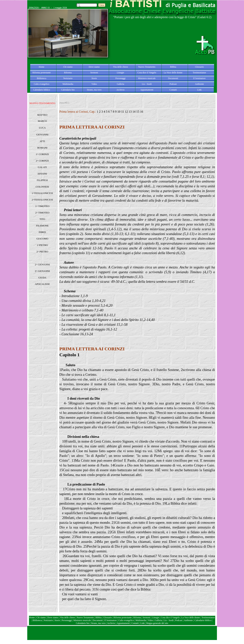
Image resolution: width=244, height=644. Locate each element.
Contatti (135, 623)
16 (142, 112)
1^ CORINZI (42, 154)
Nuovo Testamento (86, 617)
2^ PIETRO (42, 252)
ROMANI (42, 148)
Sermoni (146, 617)
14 (134, 112)
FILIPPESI (42, 180)
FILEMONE (42, 226)
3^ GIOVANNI (42, 271)
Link (142, 623)
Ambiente (189, 620)
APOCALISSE (42, 284)
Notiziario (48, 620)
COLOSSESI (42, 187)
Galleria (159, 620)
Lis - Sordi (169, 620)
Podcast (179, 620)
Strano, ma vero (98, 623)
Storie (57, 620)
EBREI (42, 232)
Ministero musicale (82, 620)
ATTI (42, 141)
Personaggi (67, 620)
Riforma (138, 617)
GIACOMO (42, 239)
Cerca (102, 5)
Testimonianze (208, 617)
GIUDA (42, 278)
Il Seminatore (110, 620)
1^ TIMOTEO (42, 206)
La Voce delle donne (191, 617)
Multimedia (141, 620)
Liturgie (156, 617)
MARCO (42, 121)
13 (130, 112)
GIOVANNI (42, 135)
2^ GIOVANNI (42, 265)
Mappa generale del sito (157, 623)
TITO (42, 219)
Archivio (111, 623)
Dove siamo (53, 617)
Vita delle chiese (67, 617)
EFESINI (42, 174)
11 (122, 112)
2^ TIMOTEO (42, 213)
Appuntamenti (124, 623)
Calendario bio (83, 623)
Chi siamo (41, 617)
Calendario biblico (203, 620)
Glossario (108, 617)
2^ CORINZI (42, 161)
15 (138, 112)
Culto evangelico (126, 620)
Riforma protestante (123, 617)
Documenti (98, 620)
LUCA (42, 128)
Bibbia (99, 617)
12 (126, 112)
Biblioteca (38, 620)
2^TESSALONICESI (42, 200)
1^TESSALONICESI (42, 193)
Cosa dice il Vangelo (171, 617)
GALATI (42, 167)
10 (119, 112)
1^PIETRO (42, 245)
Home (32, 617)
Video (150, 620)
